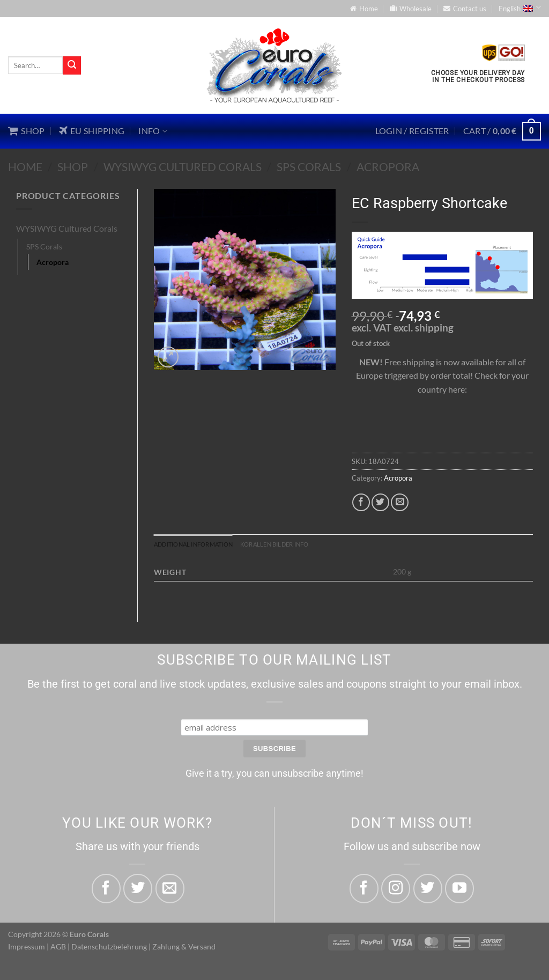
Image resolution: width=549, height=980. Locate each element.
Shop (73, 167)
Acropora (388, 167)
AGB (58, 948)
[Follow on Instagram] (396, 890)
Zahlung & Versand (184, 948)
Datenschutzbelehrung (109, 948)
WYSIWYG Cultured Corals (183, 167)
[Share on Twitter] (380, 502)
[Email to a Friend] (400, 502)
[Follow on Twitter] (428, 890)
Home (25, 167)
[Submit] (72, 65)
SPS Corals (309, 167)
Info (153, 131)
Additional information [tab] (202, 545)
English (520, 8)
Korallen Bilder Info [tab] (300, 545)
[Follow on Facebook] (364, 890)
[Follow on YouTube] (459, 890)
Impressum (27, 948)
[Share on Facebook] (361, 502)
